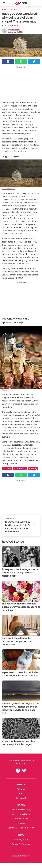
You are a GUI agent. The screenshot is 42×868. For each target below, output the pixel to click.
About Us (21, 789)
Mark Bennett (15, 30)
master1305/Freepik (8, 189)
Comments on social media (21, 828)
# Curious (7, 469)
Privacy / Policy (21, 840)
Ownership (21, 823)
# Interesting (20, 469)
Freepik (4, 390)
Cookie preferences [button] (21, 844)
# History (33, 469)
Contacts (21, 793)
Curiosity (13, 10)
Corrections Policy (21, 814)
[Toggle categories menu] (4, 3)
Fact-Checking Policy (21, 810)
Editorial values (21, 819)
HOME (4, 10)
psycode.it (21, 798)
